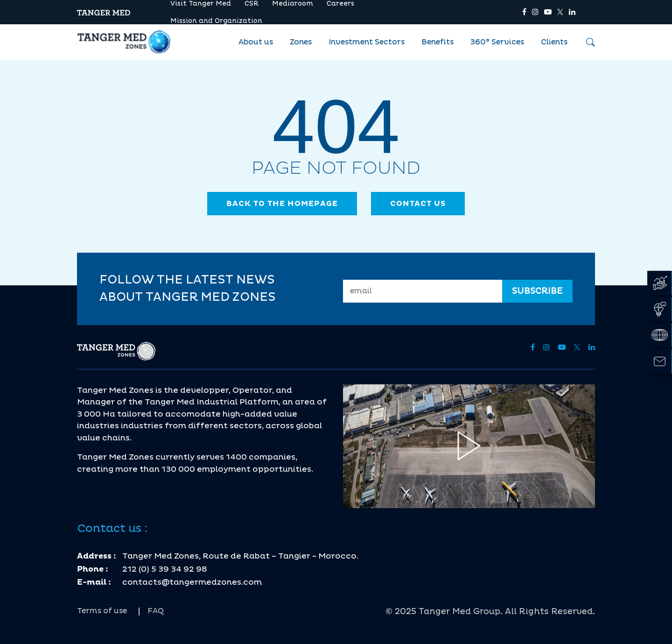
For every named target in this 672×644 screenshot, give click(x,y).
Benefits (437, 42)
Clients (554, 42)
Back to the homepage (282, 204)
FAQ (156, 611)
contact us (418, 204)
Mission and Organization (216, 21)
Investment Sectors (367, 42)
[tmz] (104, 12)
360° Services (497, 42)
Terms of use (102, 611)
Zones (301, 42)
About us (256, 42)
